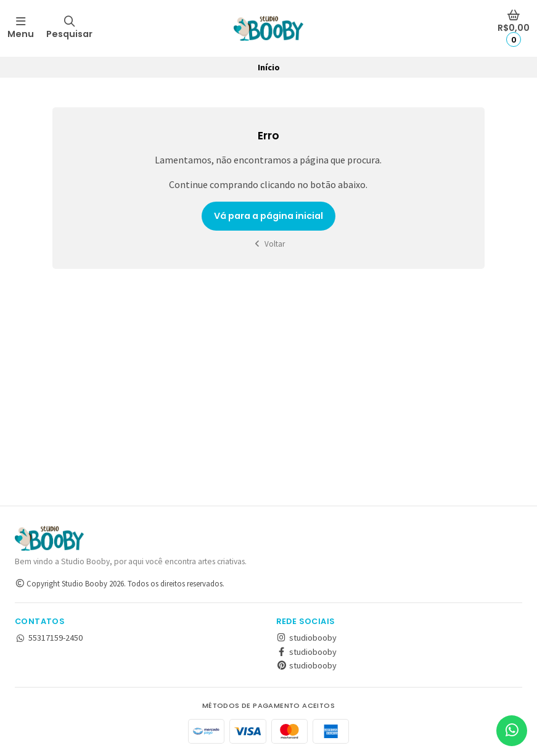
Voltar (268, 244)
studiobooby (306, 638)
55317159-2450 (49, 638)
